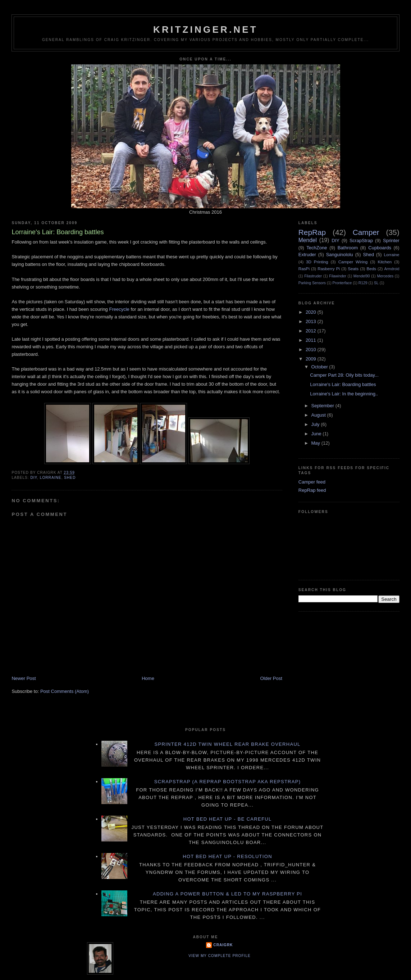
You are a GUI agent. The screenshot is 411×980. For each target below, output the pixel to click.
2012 (312, 331)
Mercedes (385, 276)
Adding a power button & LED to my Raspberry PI (227, 894)
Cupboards (380, 248)
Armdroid (392, 269)
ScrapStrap (361, 241)
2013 (312, 321)
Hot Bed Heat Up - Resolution (227, 856)
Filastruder (313, 276)
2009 (312, 359)
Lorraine (51, 478)
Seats (353, 269)
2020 (312, 312)
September (323, 406)
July (316, 424)
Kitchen (385, 262)
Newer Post (24, 678)
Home (148, 678)
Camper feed (312, 482)
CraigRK (223, 945)
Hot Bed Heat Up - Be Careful (228, 819)
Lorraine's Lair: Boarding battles (343, 384)
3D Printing (317, 262)
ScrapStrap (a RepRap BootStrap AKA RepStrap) (228, 782)
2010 (312, 350)
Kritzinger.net (205, 30)
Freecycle (119, 309)
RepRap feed (312, 490)
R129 (363, 283)
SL (376, 283)
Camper (366, 232)
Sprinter (391, 241)
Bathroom (348, 248)
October (320, 367)
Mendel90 (362, 276)
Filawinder (337, 276)
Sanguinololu (340, 255)
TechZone (317, 248)
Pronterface (342, 283)
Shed (70, 478)
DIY (34, 478)
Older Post (271, 678)
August (319, 415)
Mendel (308, 240)
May (316, 443)
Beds (371, 269)
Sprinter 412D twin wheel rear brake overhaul (228, 744)
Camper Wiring (353, 262)
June (317, 434)
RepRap (312, 232)
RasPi (304, 269)
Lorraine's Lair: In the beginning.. (344, 394)
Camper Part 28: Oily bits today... (344, 375)
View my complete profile (220, 956)
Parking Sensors (312, 283)
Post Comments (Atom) (65, 691)
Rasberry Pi (329, 269)
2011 (312, 340)
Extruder (307, 255)
